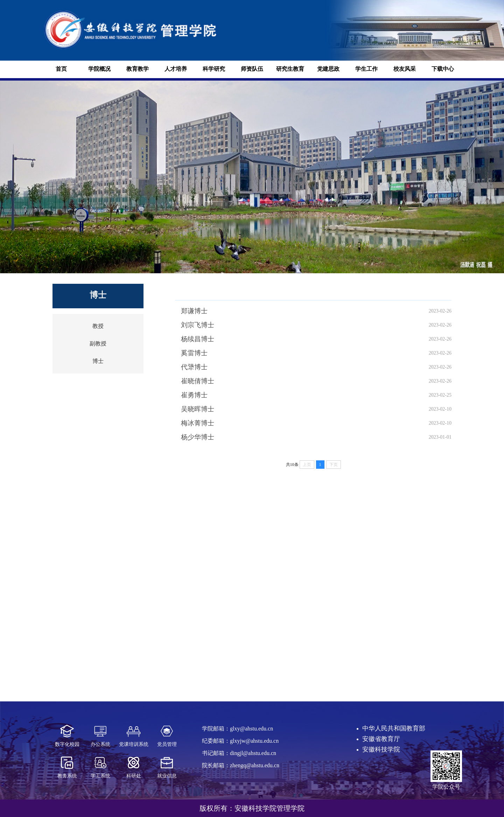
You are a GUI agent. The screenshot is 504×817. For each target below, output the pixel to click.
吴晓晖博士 (198, 409)
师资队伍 (252, 69)
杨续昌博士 (198, 339)
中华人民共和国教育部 (394, 728)
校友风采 (405, 69)
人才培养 (176, 69)
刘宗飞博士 (198, 325)
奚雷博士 (194, 353)
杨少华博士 (198, 437)
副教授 (98, 344)
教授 (98, 326)
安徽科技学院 (381, 749)
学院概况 (99, 69)
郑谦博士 (194, 311)
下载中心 (443, 69)
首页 (61, 69)
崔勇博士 (194, 395)
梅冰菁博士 (198, 423)
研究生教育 (290, 69)
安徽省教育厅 (381, 739)
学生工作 (366, 69)
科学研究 (214, 69)
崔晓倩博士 (198, 381)
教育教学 (138, 69)
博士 (98, 361)
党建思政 (328, 69)
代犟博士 (194, 367)
